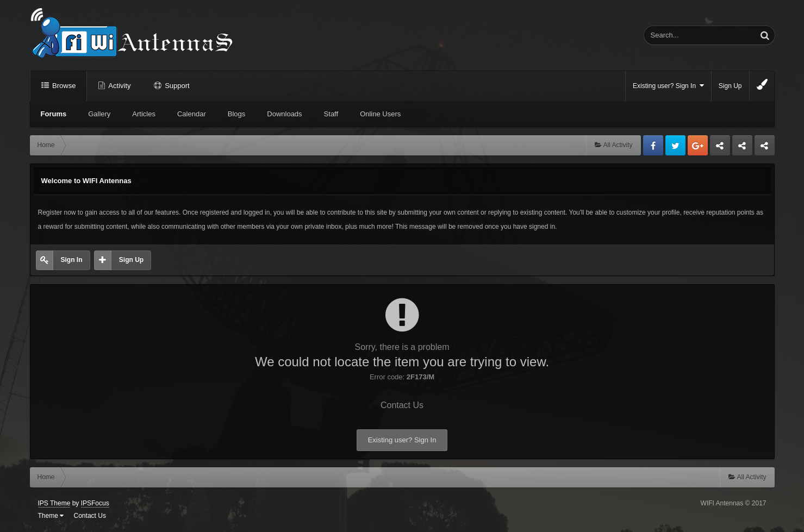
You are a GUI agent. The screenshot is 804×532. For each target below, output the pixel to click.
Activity (119, 86)
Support (176, 86)
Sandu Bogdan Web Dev (765, 148)
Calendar (192, 114)
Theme (51, 516)
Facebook (653, 145)
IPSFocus (95, 503)
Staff (331, 114)
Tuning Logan (742, 148)
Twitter (675, 145)
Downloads (284, 114)
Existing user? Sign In (668, 86)
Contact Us (402, 405)
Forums (54, 114)
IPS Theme (54, 503)
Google (698, 145)
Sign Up (730, 86)
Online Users (380, 114)
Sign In (72, 260)
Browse (63, 86)
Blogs (237, 114)
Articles (144, 114)
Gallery (99, 114)
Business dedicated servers (720, 148)
